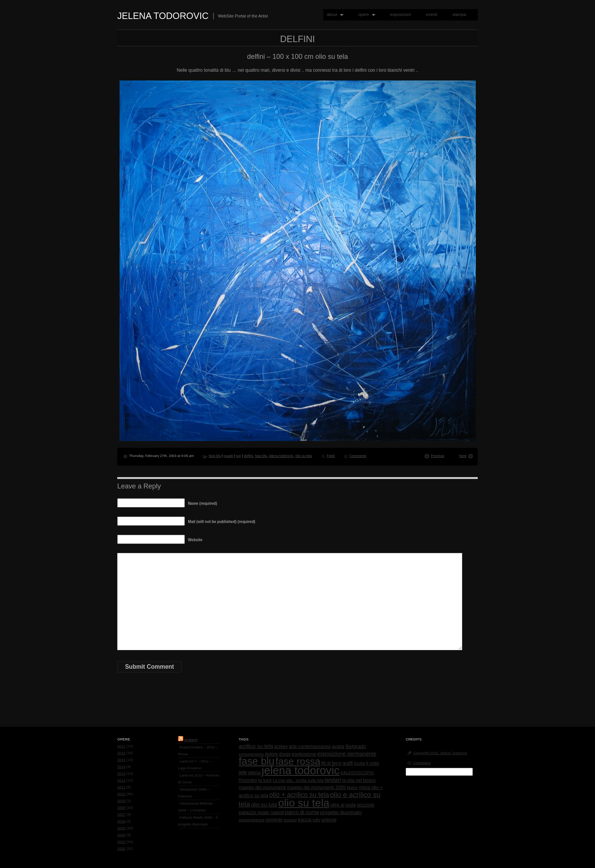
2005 (121, 828)
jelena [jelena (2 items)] (254, 773)
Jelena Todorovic (163, 16)
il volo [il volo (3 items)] (373, 763)
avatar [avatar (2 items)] (338, 747)
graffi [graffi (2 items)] (348, 763)
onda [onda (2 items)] (350, 805)
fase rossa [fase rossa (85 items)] (298, 761)
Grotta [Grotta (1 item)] (359, 763)
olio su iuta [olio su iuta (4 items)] (264, 805)
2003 (121, 842)
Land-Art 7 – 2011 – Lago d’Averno (195, 765)
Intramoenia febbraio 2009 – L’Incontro (195, 807)
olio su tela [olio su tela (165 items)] (304, 803)
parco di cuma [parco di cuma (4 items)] (302, 812)
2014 (121, 766)
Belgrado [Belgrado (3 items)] (356, 746)
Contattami (422, 763)
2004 (121, 835)
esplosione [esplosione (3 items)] (304, 754)
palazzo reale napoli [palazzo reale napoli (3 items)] (261, 812)
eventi (432, 14)
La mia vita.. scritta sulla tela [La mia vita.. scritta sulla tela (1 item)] (298, 780)
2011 (121, 787)
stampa (459, 14)
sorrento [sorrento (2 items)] (274, 820)
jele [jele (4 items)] (243, 772)
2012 (121, 780)
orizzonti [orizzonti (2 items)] (365, 805)
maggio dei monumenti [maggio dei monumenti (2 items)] (262, 788)
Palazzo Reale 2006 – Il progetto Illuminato (198, 821)
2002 (121, 848)
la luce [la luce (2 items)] (265, 780)
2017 (121, 746)
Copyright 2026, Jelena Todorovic (440, 753)
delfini (249, 456)
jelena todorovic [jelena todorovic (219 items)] (300, 770)
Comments (358, 456)
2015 (121, 760)
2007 (121, 814)
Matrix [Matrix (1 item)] (352, 788)
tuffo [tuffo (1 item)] (317, 820)
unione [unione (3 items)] (329, 820)
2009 (121, 801)
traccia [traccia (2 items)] (305, 820)
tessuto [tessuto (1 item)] (290, 820)
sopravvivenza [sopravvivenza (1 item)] (252, 820)
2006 (121, 821)
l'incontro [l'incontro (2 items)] (248, 780)
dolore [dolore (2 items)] (271, 754)
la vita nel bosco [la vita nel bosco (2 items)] (359, 780)
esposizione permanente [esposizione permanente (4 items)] (347, 754)
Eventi (191, 740)
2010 (121, 794)
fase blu (215, 456)
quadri (229, 456)
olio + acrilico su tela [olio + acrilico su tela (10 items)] (299, 795)
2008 (121, 807)
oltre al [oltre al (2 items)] (338, 805)
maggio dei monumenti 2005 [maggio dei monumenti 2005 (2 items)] (316, 788)
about (333, 15)
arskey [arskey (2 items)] (281, 747)
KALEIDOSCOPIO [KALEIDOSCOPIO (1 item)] (357, 773)
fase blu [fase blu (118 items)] (257, 761)
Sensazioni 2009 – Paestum (194, 793)
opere (365, 15)
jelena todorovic (281, 456)
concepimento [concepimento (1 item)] (251, 754)
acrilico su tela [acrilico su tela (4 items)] (256, 746)
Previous (438, 456)
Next (463, 456)
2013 (121, 773)
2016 (121, 753)
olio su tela (304, 456)
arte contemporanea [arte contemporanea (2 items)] (310, 747)
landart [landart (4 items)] (333, 780)
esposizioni (400, 14)
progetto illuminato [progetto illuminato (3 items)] (341, 812)
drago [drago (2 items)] (285, 754)
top (238, 456)
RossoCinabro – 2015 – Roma (198, 751)
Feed (331, 456)
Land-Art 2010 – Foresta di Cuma (198, 779)
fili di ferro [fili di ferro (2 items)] (331, 763)
